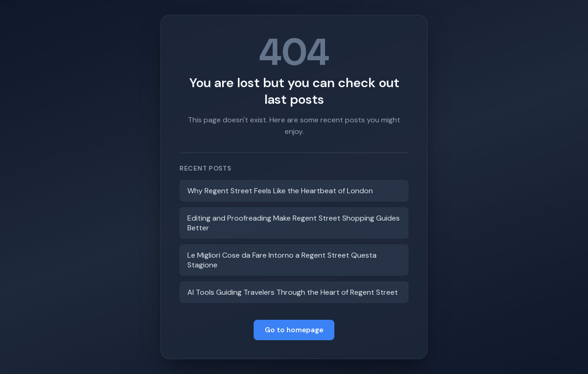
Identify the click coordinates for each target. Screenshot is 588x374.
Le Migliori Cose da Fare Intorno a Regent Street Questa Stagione (282, 260)
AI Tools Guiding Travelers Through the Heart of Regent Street (293, 292)
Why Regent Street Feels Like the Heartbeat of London (280, 191)
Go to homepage (294, 330)
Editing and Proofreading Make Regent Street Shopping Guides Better (294, 223)
